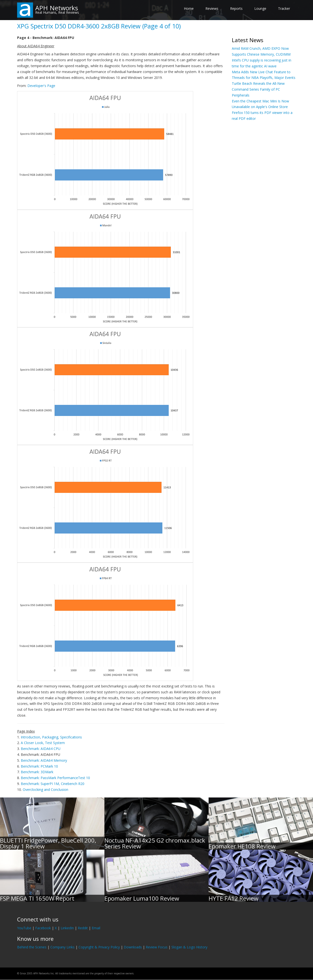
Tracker (284, 8)
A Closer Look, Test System (43, 743)
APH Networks (57, 8)
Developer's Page (41, 86)
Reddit (83, 928)
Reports (236, 8)
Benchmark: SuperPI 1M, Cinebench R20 (53, 784)
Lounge (260, 8)
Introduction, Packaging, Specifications (51, 737)
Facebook (43, 928)
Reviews (212, 8)
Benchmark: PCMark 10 (39, 766)
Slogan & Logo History (189, 947)
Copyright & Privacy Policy (99, 947)
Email (96, 928)
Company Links (62, 947)
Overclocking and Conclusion (45, 790)
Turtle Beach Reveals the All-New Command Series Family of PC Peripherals (258, 89)
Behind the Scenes (32, 947)
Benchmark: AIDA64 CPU (41, 749)
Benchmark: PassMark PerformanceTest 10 (55, 778)
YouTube (24, 928)
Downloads (133, 947)
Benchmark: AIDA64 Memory (44, 760)
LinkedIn (67, 928)
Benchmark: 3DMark (37, 772)
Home (189, 8)
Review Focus (157, 947)
